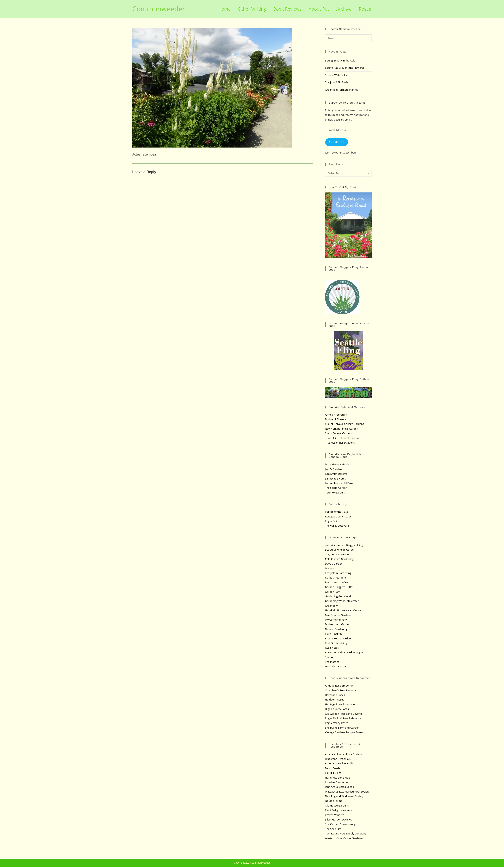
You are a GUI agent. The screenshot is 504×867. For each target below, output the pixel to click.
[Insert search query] (348, 38)
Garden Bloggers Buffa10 (340, 587)
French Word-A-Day (337, 582)
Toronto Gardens (335, 492)
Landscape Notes (335, 479)
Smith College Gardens (339, 433)
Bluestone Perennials (338, 759)
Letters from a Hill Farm (339, 483)
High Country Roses (337, 709)
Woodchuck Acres (336, 666)
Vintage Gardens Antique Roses (344, 732)
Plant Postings (334, 634)
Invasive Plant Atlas (337, 782)
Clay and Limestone (337, 554)
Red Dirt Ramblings (337, 643)
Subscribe (337, 142)
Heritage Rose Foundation (341, 704)
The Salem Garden (336, 488)
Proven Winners (335, 815)
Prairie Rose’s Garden (338, 638)
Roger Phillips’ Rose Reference (343, 718)
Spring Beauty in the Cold (340, 60)
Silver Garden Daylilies (338, 819)
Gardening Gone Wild (338, 596)
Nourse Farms (334, 801)
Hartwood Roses (335, 695)
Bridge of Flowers (336, 419)
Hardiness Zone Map (337, 778)
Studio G (330, 657)
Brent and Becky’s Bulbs (339, 763)
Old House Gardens (337, 806)
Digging (330, 568)
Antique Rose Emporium (340, 686)
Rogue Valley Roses (337, 723)
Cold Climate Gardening (339, 559)
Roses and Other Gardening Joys (344, 652)
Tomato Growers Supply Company (346, 833)
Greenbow (331, 606)
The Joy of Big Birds (337, 82)
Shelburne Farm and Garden (342, 728)
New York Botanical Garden (342, 429)
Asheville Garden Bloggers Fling (344, 545)
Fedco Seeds (333, 768)
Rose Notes (332, 648)
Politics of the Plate (336, 512)
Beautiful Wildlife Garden (340, 550)
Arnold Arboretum (336, 415)
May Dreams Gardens (338, 615)
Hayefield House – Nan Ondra (343, 610)
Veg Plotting (332, 662)
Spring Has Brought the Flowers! (344, 68)
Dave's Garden (334, 564)
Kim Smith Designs (336, 474)
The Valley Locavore (337, 526)
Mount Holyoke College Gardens (344, 424)
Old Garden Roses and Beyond (343, 714)
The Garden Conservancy (340, 824)
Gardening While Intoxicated (342, 601)
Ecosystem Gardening (338, 573)
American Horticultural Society (343, 754)
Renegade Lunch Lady (338, 516)
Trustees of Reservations (340, 443)
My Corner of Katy (336, 620)
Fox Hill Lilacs (333, 773)
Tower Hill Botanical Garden (342, 438)
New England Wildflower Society (344, 796)
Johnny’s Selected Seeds (339, 787)
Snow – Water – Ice (336, 75)
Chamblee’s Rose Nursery (340, 690)
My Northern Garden (338, 624)
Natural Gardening (336, 629)
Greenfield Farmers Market (341, 90)
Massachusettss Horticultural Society (347, 792)
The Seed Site (333, 829)
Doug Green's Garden (338, 464)
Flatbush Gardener (336, 578)
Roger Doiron (333, 521)
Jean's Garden (333, 469)
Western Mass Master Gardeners (345, 838)
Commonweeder (159, 9)
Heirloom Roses (335, 700)
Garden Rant (333, 592)
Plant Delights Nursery (338, 810)
